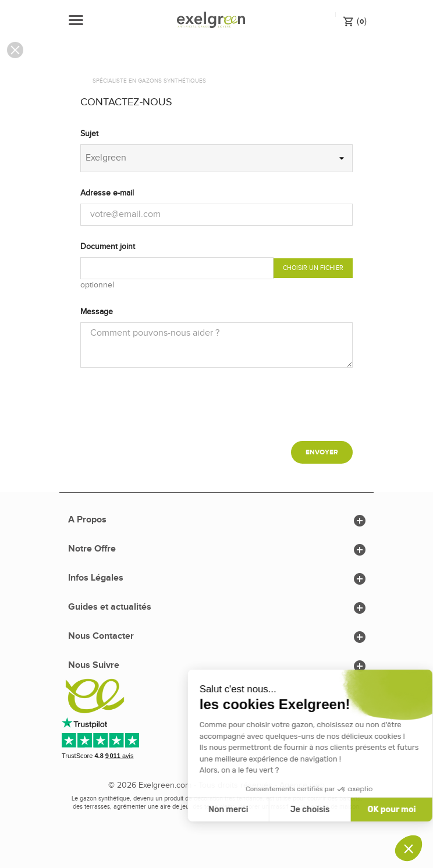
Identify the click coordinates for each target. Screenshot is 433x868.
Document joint (108, 247)
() (355, 21)
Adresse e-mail (107, 193)
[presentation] (216, 409)
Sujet (89, 134)
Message (97, 312)
